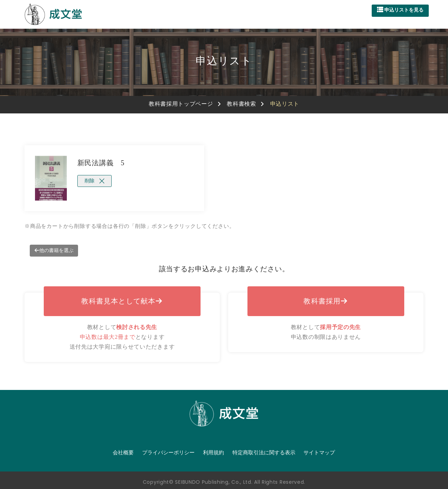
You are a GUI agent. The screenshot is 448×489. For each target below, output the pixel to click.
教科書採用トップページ (181, 104)
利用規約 (213, 453)
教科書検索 (241, 104)
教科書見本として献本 (122, 301)
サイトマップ (319, 453)
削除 (94, 181)
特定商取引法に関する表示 (264, 453)
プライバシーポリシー (168, 453)
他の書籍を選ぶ (54, 250)
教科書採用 (326, 301)
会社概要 (123, 453)
